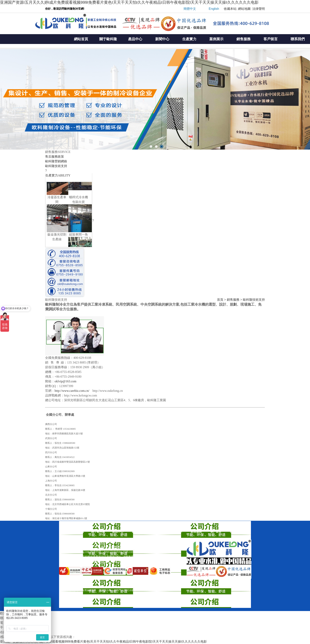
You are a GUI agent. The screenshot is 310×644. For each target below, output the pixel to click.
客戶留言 (271, 39)
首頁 (220, 300)
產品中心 (135, 39)
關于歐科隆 (108, 39)
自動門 (118, 590)
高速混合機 (105, 590)
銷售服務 (243, 39)
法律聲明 (259, 9)
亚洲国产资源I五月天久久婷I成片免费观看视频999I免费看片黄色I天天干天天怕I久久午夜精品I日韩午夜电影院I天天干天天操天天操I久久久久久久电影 (129, 2)
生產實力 (189, 39)
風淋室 (63, 590)
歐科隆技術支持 (254, 300)
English (214, 9)
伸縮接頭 (74, 590)
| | (220, 10)
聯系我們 (235, 532)
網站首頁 (81, 39)
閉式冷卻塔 (130, 590)
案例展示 (216, 39)
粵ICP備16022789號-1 (151, 562)
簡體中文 (190, 9)
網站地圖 (244, 9)
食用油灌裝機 (89, 590)
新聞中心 (162, 39)
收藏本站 (230, 9)
